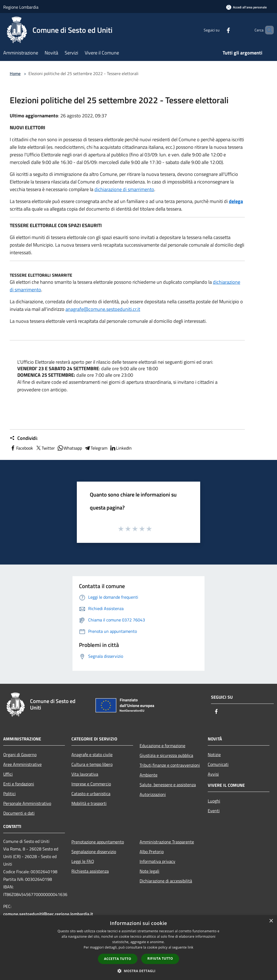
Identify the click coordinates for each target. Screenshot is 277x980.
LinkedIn (121, 448)
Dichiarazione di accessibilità (166, 881)
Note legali (149, 871)
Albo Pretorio (152, 852)
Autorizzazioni (153, 794)
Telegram (96, 448)
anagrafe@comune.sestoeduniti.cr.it (103, 309)
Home (15, 73)
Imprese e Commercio (91, 784)
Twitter (45, 448)
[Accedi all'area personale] (246, 7)
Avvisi (213, 774)
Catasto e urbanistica (91, 794)
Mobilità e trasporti (89, 803)
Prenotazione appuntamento (98, 842)
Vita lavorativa (85, 774)
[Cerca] (267, 30)
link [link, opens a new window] (191, 947)
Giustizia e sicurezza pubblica (166, 755)
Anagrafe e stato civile (92, 755)
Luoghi (214, 801)
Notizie (214, 755)
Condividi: (24, 438)
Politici (9, 794)
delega (236, 201)
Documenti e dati (19, 813)
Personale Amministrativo (27, 803)
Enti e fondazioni (19, 784)
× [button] (271, 921)
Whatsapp (70, 448)
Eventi (214, 811)
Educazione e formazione (162, 746)
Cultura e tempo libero (92, 764)
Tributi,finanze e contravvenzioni (170, 765)
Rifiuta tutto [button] (160, 958)
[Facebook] (219, 30)
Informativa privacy (157, 861)
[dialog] (138, 948)
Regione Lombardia (21, 7)
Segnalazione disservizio (94, 852)
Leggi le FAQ (83, 861)
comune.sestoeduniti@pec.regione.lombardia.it (48, 914)
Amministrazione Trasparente (167, 842)
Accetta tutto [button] (118, 959)
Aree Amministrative (22, 764)
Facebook (21, 448)
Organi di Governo (20, 755)
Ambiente (149, 775)
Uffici (8, 774)
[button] (138, 971)
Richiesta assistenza (90, 871)
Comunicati (218, 764)
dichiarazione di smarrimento (124, 189)
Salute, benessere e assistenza (168, 785)
